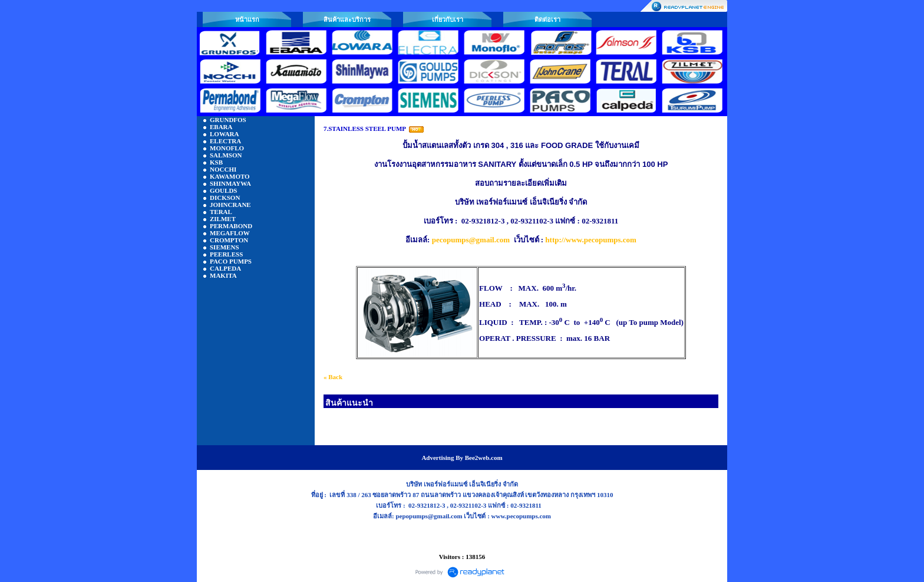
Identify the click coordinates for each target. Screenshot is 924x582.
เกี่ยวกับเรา (448, 19)
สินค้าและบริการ (347, 19)
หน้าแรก (247, 19)
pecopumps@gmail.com (471, 240)
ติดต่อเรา (547, 19)
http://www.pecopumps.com (591, 240)
